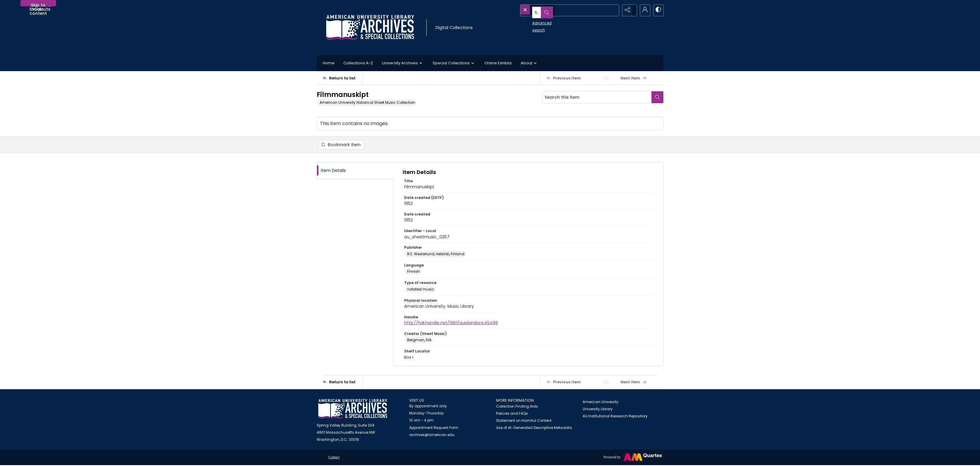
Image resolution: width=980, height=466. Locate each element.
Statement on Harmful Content (524, 422)
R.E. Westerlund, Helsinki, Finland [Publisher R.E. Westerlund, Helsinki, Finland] (436, 255)
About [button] (529, 63)
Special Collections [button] (454, 63)
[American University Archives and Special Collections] (353, 410)
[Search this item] (597, 97)
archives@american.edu (432, 436)
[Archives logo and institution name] (370, 28)
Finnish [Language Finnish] (413, 273)
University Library (598, 410)
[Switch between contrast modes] (658, 10)
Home (329, 63)
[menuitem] (334, 458)
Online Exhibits (498, 63)
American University (601, 403)
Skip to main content (38, 4)
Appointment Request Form (434, 429)
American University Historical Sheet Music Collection (367, 102)
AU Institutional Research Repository (615, 417)
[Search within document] (657, 97)
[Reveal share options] (628, 10)
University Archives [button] (403, 63)
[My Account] (643, 10)
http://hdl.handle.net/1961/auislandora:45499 (451, 324)
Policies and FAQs (512, 415)
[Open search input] (613, 10)
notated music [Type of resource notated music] (421, 290)
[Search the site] (557, 10)
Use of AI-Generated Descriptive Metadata (534, 429)
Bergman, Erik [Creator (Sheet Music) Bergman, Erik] (419, 341)
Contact (334, 458)
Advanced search (535, 21)
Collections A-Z (358, 63)
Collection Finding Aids (517, 407)
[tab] (355, 171)
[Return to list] (343, 78)
